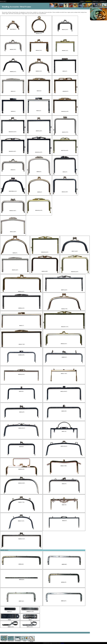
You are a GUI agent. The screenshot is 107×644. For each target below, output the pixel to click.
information (62, 643)
